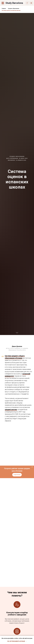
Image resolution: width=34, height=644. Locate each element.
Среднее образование (14, 8)
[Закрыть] (32, 467)
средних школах (11, 410)
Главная (4, 8)
